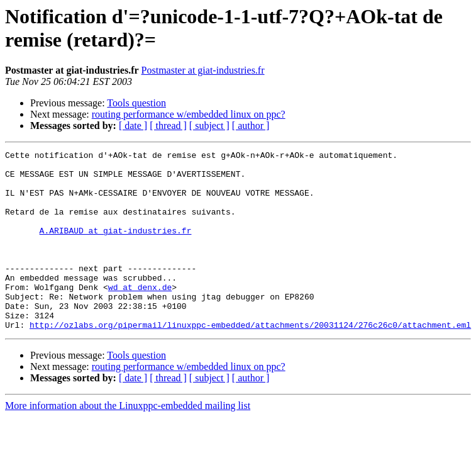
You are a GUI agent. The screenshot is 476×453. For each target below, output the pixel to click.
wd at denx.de (140, 315)
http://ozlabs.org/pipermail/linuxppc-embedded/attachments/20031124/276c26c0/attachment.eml (250, 361)
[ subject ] (209, 126)
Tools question (136, 103)
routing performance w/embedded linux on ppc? (189, 114)
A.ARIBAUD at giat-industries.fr (116, 247)
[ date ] (133, 126)
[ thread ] (168, 126)
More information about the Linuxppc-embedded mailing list (128, 441)
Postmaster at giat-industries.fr (203, 70)
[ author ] (251, 126)
